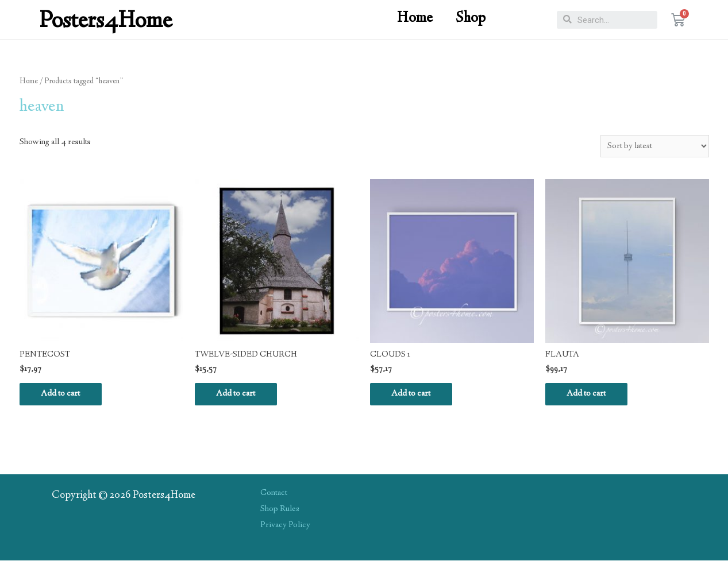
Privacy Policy (285, 526)
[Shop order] (655, 146)
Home (415, 19)
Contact (274, 494)
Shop (471, 19)
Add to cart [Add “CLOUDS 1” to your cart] (413, 394)
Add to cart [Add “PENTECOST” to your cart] (62, 394)
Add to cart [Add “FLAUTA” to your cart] (588, 394)
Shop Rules (280, 510)
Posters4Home (106, 22)
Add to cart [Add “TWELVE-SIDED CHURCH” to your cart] (237, 394)
